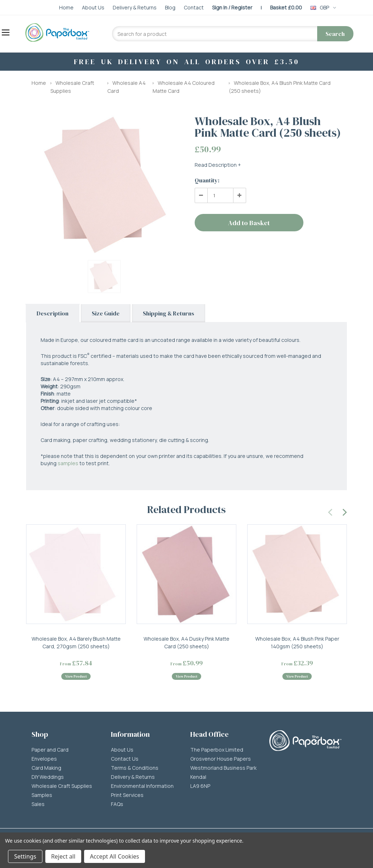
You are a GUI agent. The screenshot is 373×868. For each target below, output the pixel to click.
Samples (42, 795)
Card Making (46, 768)
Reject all (63, 856)
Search (335, 34)
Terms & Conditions (135, 768)
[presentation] (331, 511)
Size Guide (106, 313)
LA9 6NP (200, 786)
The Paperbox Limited (217, 750)
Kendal (198, 777)
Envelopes (44, 759)
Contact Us (125, 759)
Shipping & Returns (169, 313)
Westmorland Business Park (223, 768)
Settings (25, 856)
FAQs (117, 804)
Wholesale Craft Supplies (62, 786)
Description (53, 313)
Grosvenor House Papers (221, 759)
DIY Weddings (48, 777)
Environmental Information (142, 786)
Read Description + (218, 165)
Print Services (127, 795)
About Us (122, 750)
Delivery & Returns (133, 777)
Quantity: (207, 180)
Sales (38, 804)
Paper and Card (50, 750)
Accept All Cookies (115, 856)
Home (39, 83)
